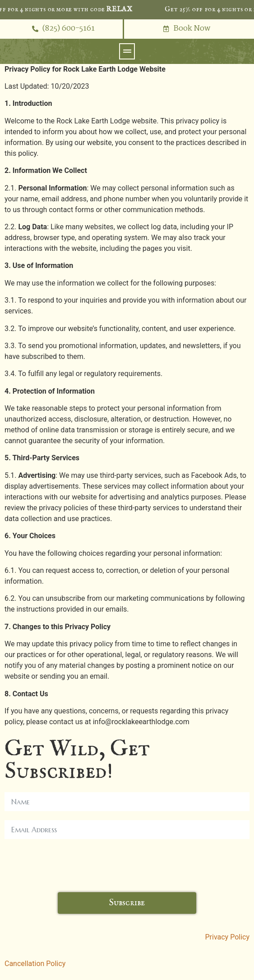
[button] (127, 51)
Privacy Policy (228, 937)
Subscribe (127, 903)
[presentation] (73, 866)
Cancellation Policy (35, 964)
